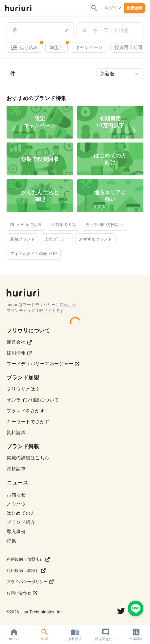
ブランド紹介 (21, 522)
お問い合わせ (22, 593)
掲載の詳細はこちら (28, 458)
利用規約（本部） (26, 571)
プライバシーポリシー (30, 582)
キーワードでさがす (28, 422)
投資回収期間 (128, 47)
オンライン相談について (33, 400)
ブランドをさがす (26, 411)
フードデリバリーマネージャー (43, 364)
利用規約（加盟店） (28, 559)
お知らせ (16, 495)
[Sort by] (120, 74)
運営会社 (19, 342)
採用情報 (19, 353)
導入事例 (16, 531)
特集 (11, 541)
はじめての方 (21, 513)
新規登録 (134, 8)
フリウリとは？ (23, 389)
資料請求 (16, 432)
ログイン (113, 8)
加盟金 (59, 46)
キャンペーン (89, 47)
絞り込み (26, 46)
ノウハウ (16, 504)
